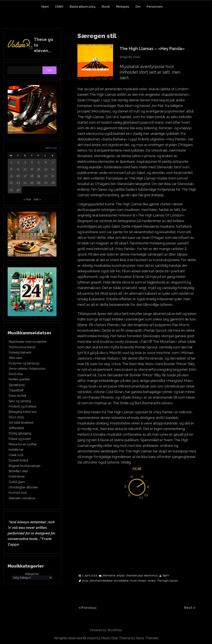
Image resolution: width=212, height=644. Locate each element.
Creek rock (16, 455)
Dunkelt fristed (18, 460)
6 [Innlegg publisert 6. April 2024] (46, 162)
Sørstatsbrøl (17, 385)
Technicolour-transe (22, 347)
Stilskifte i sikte (18, 471)
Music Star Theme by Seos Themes (130, 638)
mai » (37, 199)
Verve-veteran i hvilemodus (27, 369)
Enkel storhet (17, 396)
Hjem (45, 7)
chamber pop (134, 576)
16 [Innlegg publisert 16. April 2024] (18, 176)
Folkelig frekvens (20, 352)
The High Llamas (167, 581)
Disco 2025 (16, 417)
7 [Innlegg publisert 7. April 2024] (53, 162)
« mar (27, 199)
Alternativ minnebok (22, 498)
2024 (85, 581)
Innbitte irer (16, 450)
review (152, 581)
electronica (151, 576)
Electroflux (16, 374)
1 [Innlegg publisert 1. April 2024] (11, 162)
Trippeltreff (16, 390)
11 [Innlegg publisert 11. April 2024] (32, 169)
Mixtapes (123, 7)
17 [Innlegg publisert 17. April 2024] (25, 176)
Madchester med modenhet (27, 342)
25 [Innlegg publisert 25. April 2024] (32, 183)
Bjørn (166, 576)
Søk (49, 70)
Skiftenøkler (16, 428)
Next (189, 608)
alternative (109, 576)
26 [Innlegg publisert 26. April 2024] (39, 183)
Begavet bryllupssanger (25, 466)
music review (138, 581)
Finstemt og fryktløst (22, 406)
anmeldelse (121, 581)
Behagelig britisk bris (23, 412)
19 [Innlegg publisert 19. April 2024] (39, 176)
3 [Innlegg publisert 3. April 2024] (25, 162)
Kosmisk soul (18, 493)
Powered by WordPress (106, 630)
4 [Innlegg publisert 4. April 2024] (32, 162)
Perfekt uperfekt (19, 379)
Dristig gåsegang (20, 433)
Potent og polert (20, 439)
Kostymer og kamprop (24, 363)
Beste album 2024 (83, 7)
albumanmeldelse (101, 581)
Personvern (155, 7)
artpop (121, 576)
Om (138, 7)
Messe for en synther (23, 444)
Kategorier (32, 574)
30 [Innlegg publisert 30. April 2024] (18, 190)
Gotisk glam (17, 482)
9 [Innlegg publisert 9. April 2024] (18, 169)
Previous (89, 608)
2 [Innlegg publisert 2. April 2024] (18, 162)
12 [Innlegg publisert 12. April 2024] (39, 169)
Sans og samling (20, 401)
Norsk (106, 7)
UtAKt (59, 7)
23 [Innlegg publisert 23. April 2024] (18, 183)
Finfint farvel (17, 477)
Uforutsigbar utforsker (23, 487)
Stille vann (15, 358)
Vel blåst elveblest (21, 423)
